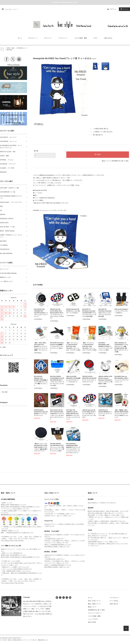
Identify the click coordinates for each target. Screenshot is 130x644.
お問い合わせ (108, 38)
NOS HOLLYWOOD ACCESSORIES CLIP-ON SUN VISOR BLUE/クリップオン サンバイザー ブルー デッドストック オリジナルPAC (57, 381)
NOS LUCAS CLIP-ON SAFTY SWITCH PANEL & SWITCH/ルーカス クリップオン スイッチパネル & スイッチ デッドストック (57, 415)
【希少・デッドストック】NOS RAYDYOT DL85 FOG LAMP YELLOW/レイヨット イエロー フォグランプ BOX (89, 346)
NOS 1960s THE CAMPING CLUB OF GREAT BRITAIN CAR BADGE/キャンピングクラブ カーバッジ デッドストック (73, 415)
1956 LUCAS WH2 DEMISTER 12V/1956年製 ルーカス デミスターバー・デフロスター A (73, 379)
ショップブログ (93, 619)
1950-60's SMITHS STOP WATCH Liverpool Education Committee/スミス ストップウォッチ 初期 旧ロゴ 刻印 (105, 380)
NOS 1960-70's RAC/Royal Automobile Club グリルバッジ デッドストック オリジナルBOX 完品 (105, 313)
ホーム (20, 38)
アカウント (113, 9)
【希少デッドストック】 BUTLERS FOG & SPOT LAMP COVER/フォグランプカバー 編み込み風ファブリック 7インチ (41, 447)
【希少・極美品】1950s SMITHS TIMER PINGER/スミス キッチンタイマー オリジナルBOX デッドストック (121, 414)
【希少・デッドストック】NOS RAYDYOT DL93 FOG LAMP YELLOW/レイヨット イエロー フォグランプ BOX (73, 346)
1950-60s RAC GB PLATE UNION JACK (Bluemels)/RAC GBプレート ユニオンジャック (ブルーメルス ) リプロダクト (57, 314)
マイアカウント (114, 598)
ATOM (94, 622)
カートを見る (114, 601)
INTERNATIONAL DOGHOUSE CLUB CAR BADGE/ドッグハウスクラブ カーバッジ (41, 413)
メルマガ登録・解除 (81, 38)
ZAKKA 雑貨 (11, 48)
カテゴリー (33, 38)
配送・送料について (94, 604)
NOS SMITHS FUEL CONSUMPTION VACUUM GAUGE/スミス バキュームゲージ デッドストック (41, 313)
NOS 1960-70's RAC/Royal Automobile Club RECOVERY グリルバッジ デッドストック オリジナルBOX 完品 (89, 313)
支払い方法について (94, 601)
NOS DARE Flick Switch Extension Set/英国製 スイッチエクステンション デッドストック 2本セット (57, 346)
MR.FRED (10, 50)
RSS (89, 622)
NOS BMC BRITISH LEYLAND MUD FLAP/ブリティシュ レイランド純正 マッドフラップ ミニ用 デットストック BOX (57, 447)
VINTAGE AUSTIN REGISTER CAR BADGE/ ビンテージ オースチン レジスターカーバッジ (89, 379)
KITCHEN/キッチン (22, 48)
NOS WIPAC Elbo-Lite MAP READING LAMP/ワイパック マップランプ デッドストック (121, 379)
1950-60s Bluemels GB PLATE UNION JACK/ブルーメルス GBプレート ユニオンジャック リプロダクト (89, 414)
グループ (48, 38)
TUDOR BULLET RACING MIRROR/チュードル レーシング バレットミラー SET (105, 413)
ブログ (95, 38)
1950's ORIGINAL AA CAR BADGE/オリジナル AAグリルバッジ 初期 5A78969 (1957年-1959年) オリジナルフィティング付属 (121, 347)
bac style (5, 392)
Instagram (4, 402)
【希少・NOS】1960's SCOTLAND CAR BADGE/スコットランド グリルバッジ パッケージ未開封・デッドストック (41, 346)
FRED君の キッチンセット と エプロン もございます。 (50, 210)
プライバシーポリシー (95, 613)
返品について (106, 161)
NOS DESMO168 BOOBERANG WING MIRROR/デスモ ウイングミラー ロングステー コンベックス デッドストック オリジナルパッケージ (73, 448)
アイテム (124, 9)
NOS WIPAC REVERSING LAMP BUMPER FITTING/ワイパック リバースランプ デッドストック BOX (105, 346)
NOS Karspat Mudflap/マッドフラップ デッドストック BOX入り (121, 311)
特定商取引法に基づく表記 (120, 161)
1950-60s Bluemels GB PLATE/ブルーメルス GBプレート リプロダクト (73, 311)
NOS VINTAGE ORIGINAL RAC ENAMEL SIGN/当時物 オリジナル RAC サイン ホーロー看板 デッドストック (41, 381)
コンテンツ (63, 38)
